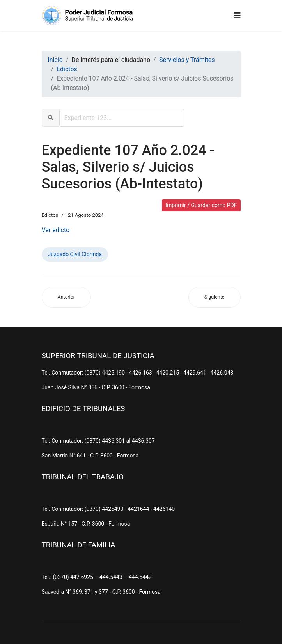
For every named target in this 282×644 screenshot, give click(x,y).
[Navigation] (237, 16)
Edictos (50, 215)
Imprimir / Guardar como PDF (201, 205)
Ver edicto (56, 230)
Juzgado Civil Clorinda (75, 254)
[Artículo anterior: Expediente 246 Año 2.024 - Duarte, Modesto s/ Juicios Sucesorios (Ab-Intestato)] (67, 297)
